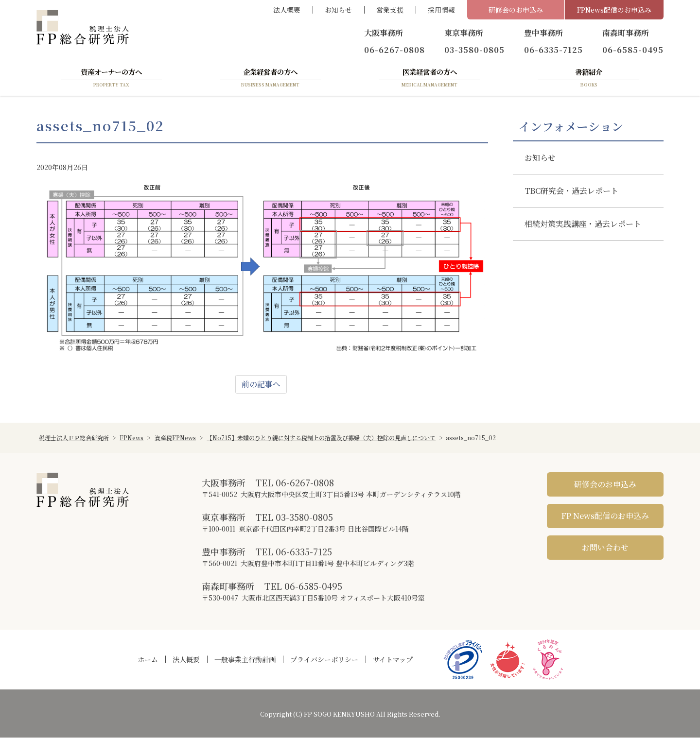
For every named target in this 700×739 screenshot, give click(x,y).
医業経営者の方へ (430, 79)
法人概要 (287, 10)
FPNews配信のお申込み (614, 10)
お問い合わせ (605, 549)
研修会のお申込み (516, 10)
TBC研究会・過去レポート (571, 192)
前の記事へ (261, 386)
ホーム (148, 661)
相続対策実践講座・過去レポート (583, 225)
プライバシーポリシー (324, 661)
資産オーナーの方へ (111, 79)
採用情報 (441, 10)
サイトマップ (393, 661)
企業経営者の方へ (270, 79)
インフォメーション (571, 128)
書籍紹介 (589, 79)
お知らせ (338, 10)
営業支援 (390, 10)
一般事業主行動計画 (245, 661)
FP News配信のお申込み (605, 517)
